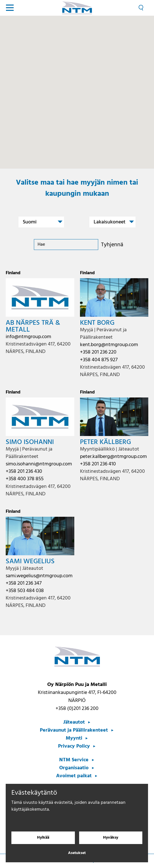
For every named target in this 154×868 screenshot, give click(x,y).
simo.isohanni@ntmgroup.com (39, 464)
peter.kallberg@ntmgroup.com (113, 457)
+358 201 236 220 (98, 352)
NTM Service (74, 760)
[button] (81, 90)
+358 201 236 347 (24, 583)
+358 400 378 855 (25, 479)
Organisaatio (74, 768)
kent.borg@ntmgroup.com (109, 345)
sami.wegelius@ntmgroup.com (39, 576)
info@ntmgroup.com (28, 337)
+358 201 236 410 (98, 464)
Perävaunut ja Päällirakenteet (74, 730)
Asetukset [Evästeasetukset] (77, 853)
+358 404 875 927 (99, 360)
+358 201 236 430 (24, 472)
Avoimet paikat (74, 776)
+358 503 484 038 (25, 591)
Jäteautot (74, 722)
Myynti (74, 738)
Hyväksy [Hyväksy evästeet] (111, 838)
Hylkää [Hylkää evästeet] (43, 838)
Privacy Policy (74, 746)
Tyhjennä (112, 245)
